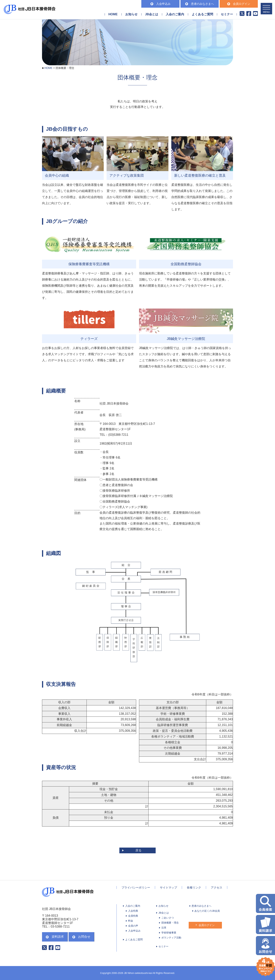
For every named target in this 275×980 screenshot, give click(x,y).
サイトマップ (168, 887)
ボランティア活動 (171, 938)
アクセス (217, 887)
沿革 (164, 928)
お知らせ (131, 14)
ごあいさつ (168, 918)
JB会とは (164, 913)
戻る (138, 850)
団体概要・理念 (170, 923)
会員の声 (133, 926)
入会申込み (161, 4)
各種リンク (194, 887)
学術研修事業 (169, 933)
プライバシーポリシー (136, 887)
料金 (131, 921)
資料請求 (55, 937)
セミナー (227, 14)
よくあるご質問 (202, 14)
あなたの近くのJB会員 (207, 911)
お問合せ (81, 937)
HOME (113, 14)
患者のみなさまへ (200, 4)
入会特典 (133, 911)
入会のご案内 (133, 906)
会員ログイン (239, 4)
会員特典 (133, 916)
